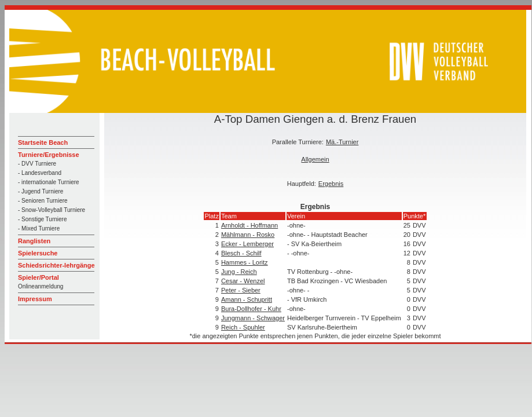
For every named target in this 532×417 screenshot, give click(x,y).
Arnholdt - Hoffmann (250, 225)
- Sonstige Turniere (43, 219)
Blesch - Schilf (241, 253)
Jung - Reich (239, 272)
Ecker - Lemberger (247, 244)
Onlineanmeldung (41, 286)
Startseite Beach (43, 142)
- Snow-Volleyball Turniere (52, 210)
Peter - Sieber (241, 290)
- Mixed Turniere (39, 228)
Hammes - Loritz (245, 262)
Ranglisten (34, 241)
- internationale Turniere (49, 182)
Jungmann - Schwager (253, 318)
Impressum (35, 299)
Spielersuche (38, 253)
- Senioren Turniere (43, 201)
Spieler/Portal (38, 277)
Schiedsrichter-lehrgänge (56, 265)
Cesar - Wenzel (243, 281)
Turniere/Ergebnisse (49, 155)
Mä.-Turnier (342, 142)
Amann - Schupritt (247, 299)
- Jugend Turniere (41, 191)
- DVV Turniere (37, 164)
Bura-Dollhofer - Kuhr (251, 309)
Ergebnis (331, 184)
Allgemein (315, 159)
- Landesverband (40, 173)
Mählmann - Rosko (248, 235)
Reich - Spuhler (243, 327)
